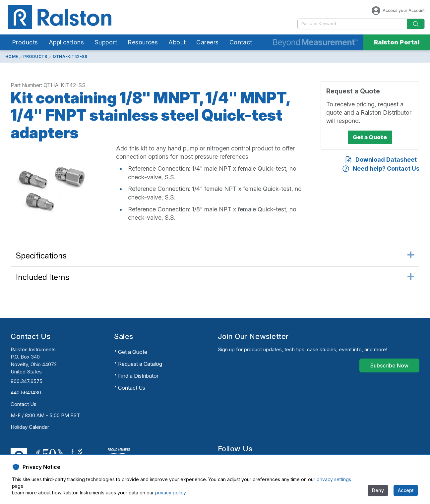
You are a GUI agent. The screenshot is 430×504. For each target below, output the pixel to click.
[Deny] (378, 490)
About (177, 42)
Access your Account (398, 11)
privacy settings (334, 479)
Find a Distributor (138, 376)
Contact (241, 42)
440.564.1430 (26, 392)
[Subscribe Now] (389, 365)
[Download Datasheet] (381, 160)
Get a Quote (133, 352)
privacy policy (170, 493)
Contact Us (24, 404)
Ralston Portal (397, 42)
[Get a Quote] (370, 138)
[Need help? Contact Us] (381, 168)
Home (12, 56)
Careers (207, 42)
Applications (66, 42)
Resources (143, 42)
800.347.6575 (27, 381)
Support (106, 42)
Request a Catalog (140, 364)
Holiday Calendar (30, 427)
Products (25, 42)
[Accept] (406, 490)
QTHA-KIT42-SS (70, 56)
